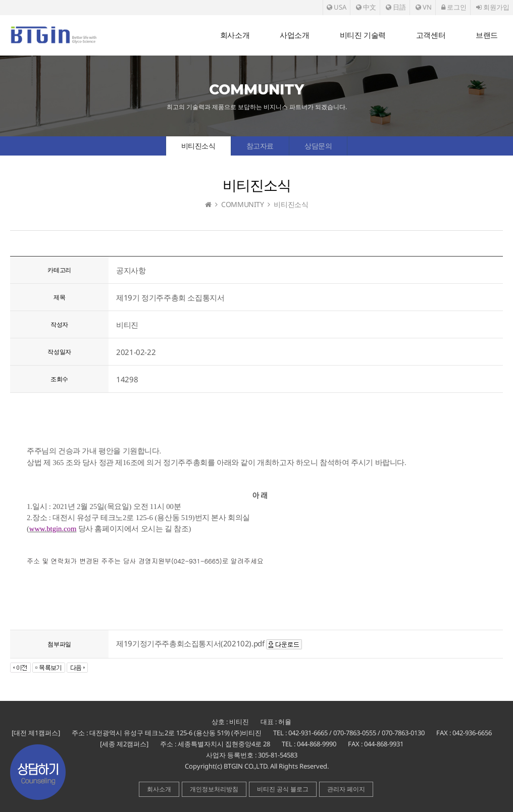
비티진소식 (198, 146)
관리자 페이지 (346, 789)
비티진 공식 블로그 (283, 789)
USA (337, 7)
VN (424, 7)
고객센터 (431, 35)
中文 (366, 7)
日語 (396, 7)
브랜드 (487, 35)
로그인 (454, 7)
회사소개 (235, 35)
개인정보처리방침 (214, 789)
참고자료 (260, 146)
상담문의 (318, 146)
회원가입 (493, 7)
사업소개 (294, 35)
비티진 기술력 (363, 35)
